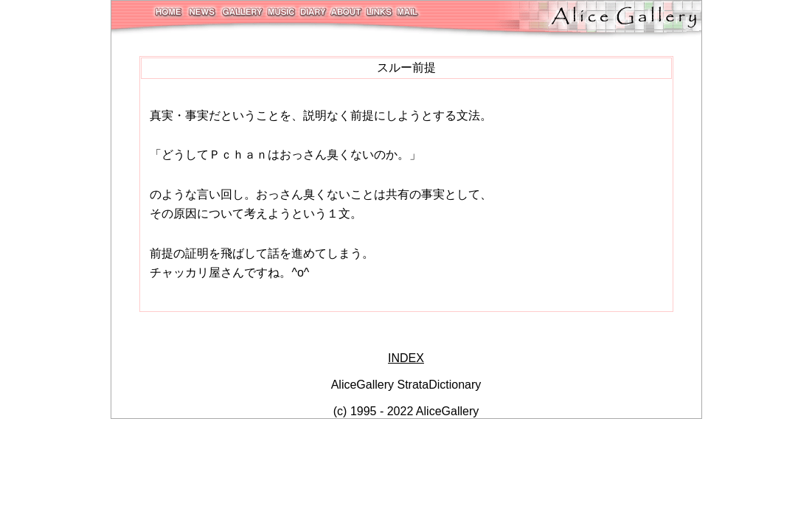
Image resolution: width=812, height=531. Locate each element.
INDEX (406, 358)
